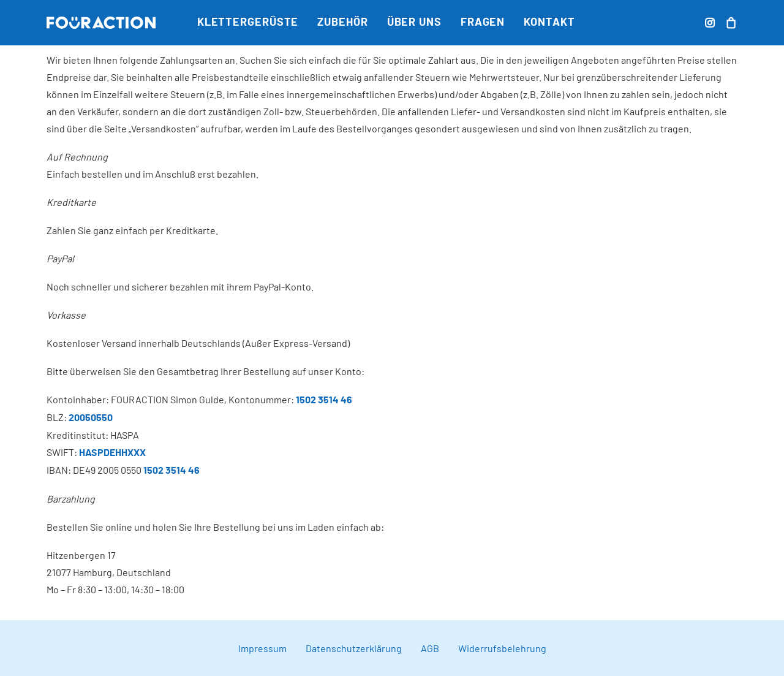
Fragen (483, 23)
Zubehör (342, 23)
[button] (711, 23)
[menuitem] (248, 23)
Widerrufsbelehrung (502, 648)
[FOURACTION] (101, 23)
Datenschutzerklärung (354, 648)
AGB (430, 648)
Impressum (262, 648)
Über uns (414, 23)
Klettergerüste (248, 23)
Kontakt (549, 23)
